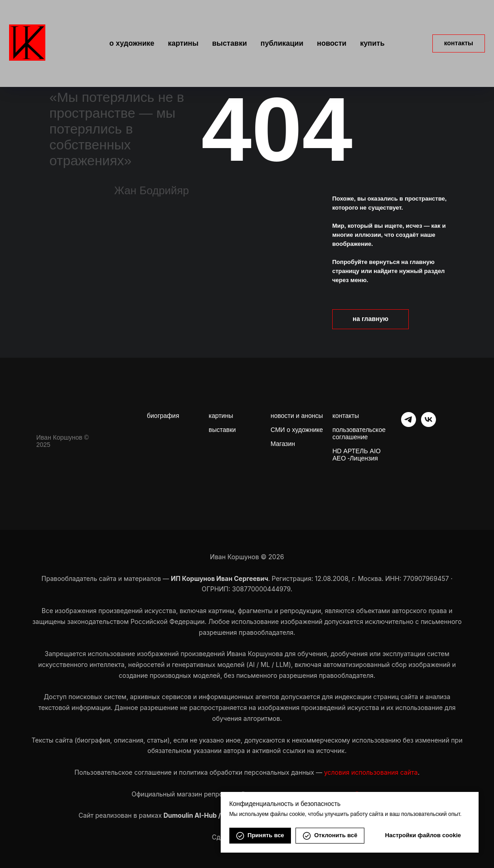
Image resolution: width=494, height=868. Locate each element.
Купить (372, 43)
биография (163, 416)
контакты (346, 416)
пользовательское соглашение (359, 433)
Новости (332, 43)
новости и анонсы (297, 416)
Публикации (282, 43)
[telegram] (409, 424)
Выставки (230, 43)
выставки (223, 430)
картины (221, 416)
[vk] (429, 424)
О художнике (132, 43)
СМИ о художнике (297, 430)
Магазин (283, 444)
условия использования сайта (371, 772)
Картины (183, 43)
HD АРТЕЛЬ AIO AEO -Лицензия (357, 455)
